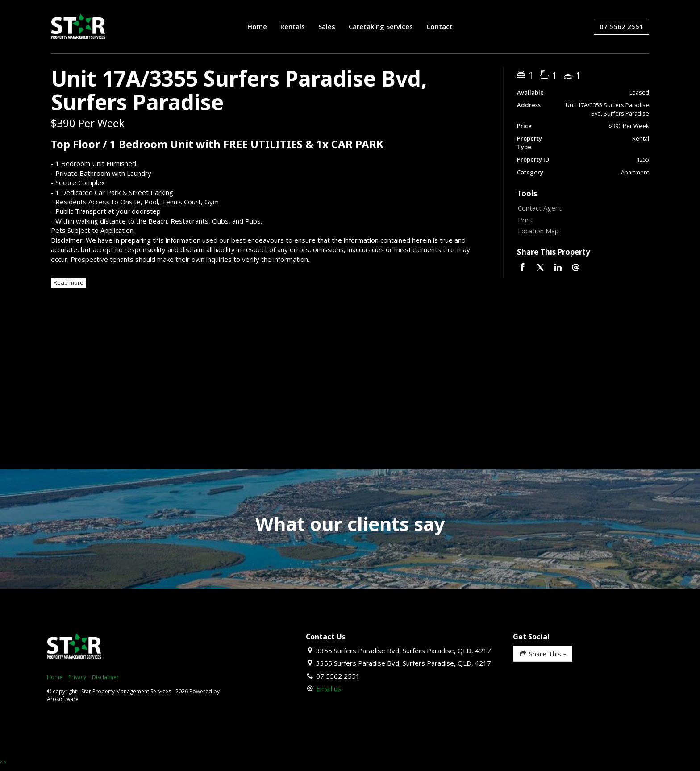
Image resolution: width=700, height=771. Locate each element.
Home (257, 26)
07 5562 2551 (621, 26)
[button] (581, 220)
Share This (543, 653)
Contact (440, 26)
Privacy (77, 677)
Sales (327, 26)
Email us (329, 688)
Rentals (293, 26)
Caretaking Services (381, 26)
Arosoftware (63, 699)
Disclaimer (105, 677)
